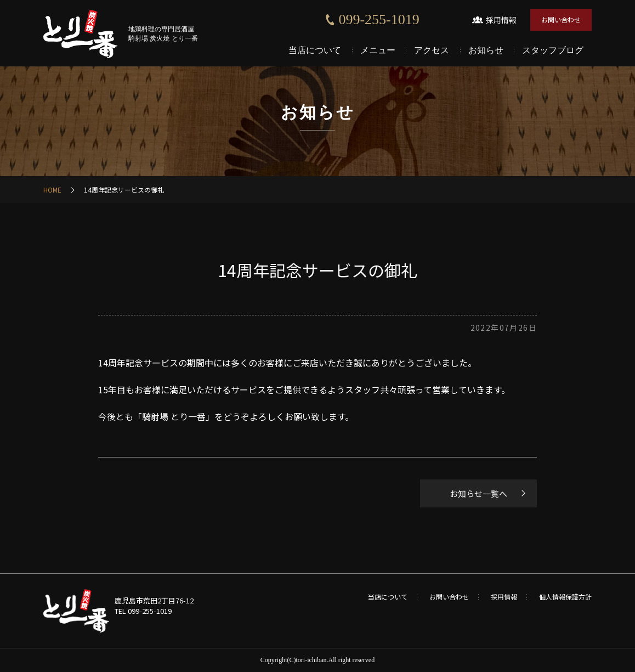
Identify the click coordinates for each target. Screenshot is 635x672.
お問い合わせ (561, 19)
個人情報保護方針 (565, 597)
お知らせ (486, 50)
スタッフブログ (553, 50)
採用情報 (501, 20)
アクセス (432, 50)
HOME (52, 190)
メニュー (378, 50)
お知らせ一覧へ (478, 493)
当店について (315, 50)
